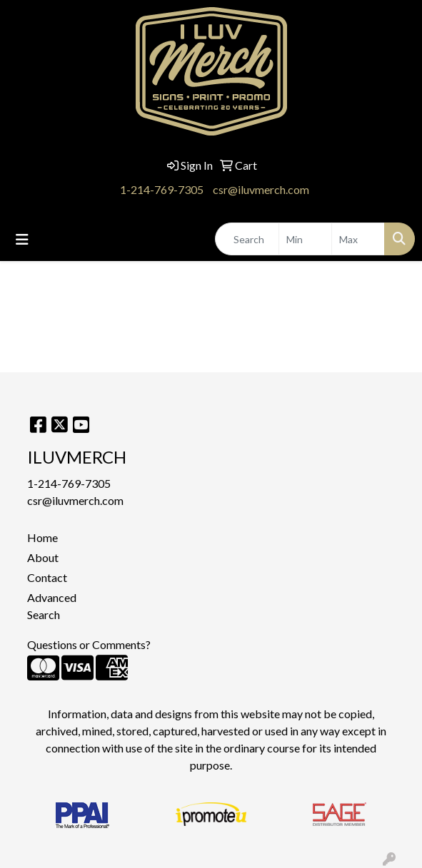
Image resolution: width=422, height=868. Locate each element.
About (43, 557)
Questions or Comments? (89, 644)
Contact (47, 577)
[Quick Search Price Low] (305, 239)
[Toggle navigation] (22, 239)
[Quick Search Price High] (358, 239)
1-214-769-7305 (162, 189)
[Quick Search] (247, 239)
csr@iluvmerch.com (261, 189)
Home (42, 537)
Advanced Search (52, 606)
